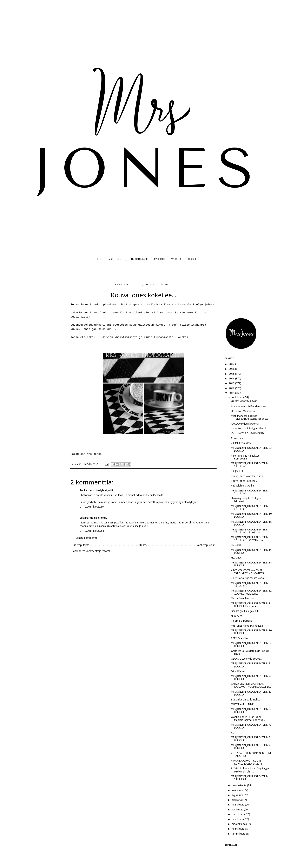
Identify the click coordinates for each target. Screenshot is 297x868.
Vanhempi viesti (206, 545)
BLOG (99, 259)
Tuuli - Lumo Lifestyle (92, 490)
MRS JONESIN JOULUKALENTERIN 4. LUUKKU (251, 726)
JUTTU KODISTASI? (137, 259)
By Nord (236, 545)
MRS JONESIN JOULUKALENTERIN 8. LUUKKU (251, 665)
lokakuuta (238, 790)
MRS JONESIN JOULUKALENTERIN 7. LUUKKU (251, 677)
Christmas (237, 438)
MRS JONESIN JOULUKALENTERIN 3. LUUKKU (251, 739)
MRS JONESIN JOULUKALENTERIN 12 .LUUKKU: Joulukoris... (251, 592)
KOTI (234, 733)
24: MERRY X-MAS (241, 443)
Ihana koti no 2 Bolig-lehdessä (249, 428)
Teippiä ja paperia (242, 621)
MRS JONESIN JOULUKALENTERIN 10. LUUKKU (252, 632)
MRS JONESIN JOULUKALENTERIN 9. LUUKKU (251, 644)
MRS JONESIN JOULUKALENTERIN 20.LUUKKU (250, 507)
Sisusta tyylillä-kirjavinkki (245, 611)
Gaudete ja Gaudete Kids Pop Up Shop (250, 652)
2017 (232, 364)
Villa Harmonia (88, 518)
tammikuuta (239, 834)
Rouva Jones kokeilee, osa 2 (247, 476)
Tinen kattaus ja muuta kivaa (247, 578)
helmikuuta (238, 829)
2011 (232, 393)
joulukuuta (238, 397)
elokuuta (237, 800)
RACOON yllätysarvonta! (245, 424)
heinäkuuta (238, 805)
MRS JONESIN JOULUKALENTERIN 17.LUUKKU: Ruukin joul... (250, 531)
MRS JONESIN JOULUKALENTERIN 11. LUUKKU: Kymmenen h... (252, 605)
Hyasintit (236, 558)
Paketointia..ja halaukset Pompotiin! (245, 457)
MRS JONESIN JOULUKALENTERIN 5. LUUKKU (251, 710)
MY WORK (177, 259)
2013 (232, 383)
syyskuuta (238, 795)
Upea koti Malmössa (243, 411)
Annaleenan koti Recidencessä (249, 406)
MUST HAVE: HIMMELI (243, 704)
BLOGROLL (195, 259)
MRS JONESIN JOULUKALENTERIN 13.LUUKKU (250, 584)
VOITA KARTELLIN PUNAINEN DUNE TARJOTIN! (251, 754)
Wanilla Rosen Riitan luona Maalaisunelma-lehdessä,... (248, 718)
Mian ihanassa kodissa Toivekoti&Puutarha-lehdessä (250, 417)
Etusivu (143, 545)
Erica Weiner (238, 671)
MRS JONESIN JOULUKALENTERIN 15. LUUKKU (252, 551)
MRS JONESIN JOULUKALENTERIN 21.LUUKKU (250, 492)
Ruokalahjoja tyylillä (242, 486)
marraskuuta (239, 785)
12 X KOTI (159, 259)
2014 (232, 378)
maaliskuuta (239, 824)
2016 (232, 369)
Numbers (236, 616)
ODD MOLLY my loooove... (246, 659)
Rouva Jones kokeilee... (244, 481)
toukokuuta (239, 814)
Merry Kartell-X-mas (242, 598)
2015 (232, 374)
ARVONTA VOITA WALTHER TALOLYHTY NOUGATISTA (248, 572)
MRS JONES (115, 259)
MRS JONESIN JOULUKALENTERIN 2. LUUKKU (251, 747)
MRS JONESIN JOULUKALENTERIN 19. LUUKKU (252, 515)
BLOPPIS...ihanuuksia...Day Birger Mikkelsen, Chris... (250, 770)
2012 (232, 388)
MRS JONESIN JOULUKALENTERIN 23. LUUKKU (252, 449)
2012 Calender (240, 638)
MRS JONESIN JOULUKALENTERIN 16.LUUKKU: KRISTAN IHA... (250, 539)
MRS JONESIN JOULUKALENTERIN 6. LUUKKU (251, 693)
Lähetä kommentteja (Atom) (94, 551)
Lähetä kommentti (86, 538)
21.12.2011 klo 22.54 (92, 531)
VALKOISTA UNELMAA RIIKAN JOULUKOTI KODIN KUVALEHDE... (252, 685)
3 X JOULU (237, 471)
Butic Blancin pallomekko (246, 700)
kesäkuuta (238, 810)
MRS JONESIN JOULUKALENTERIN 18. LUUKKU (252, 523)
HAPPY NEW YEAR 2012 (244, 401)
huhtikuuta (238, 819)
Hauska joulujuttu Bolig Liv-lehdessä (247, 500)
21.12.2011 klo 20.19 (92, 507)
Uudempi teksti (80, 545)
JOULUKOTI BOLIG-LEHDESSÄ (248, 433)
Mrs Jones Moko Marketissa (247, 626)
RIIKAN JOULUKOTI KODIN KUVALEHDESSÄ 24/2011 (247, 762)
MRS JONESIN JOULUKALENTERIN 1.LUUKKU (250, 778)
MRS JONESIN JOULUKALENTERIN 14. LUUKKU (252, 564)
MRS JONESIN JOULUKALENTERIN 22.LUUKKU (250, 465)
